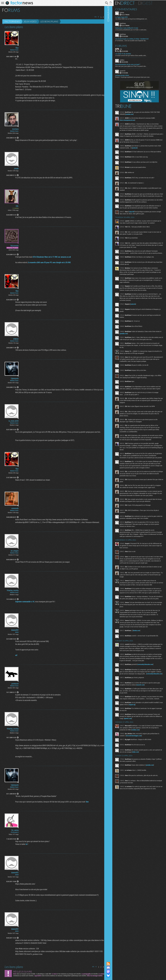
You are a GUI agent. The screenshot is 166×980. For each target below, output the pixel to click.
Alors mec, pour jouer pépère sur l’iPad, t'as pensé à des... (137, 66)
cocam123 (129, 70)
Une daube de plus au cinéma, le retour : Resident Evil (138, 38)
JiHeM (16, 169)
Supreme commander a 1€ (22, 602)
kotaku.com (143, 677)
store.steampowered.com (134, 120)
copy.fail (138, 221)
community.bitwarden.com (151, 716)
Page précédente (95, 17)
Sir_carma (15, 830)
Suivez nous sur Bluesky (115, 975)
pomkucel (15, 684)
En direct (131, 3)
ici (23, 844)
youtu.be (148, 152)
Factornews (12, 21)
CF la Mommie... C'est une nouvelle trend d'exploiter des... (137, 40)
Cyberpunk (15, 378)
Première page (92, 17)
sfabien (16, 339)
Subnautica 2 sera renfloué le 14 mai (133, 28)
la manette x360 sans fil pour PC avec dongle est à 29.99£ (46, 262)
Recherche (104, 3)
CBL (17, 206)
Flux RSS (115, 964)
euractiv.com (150, 739)
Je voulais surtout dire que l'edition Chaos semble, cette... (137, 55)
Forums (127, 46)
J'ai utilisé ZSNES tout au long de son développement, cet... (138, 19)
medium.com (152, 786)
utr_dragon (15, 551)
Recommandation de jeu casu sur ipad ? (134, 64)
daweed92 (15, 630)
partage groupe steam (128, 75)
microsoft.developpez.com (144, 792)
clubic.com (148, 808)
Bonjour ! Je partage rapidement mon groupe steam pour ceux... (139, 77)
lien (84, 802)
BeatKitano (129, 23)
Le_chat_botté (14, 421)
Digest (152, 3)
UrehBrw (128, 60)
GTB (127, 49)
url (13, 655)
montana (15, 129)
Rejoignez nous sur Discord (115, 968)
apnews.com (143, 774)
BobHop (128, 12)
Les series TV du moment (129, 53)
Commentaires (132, 9)
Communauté (115, 479)
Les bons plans (49, 21)
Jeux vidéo (30, 21)
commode (15, 508)
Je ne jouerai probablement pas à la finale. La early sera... (137, 29)
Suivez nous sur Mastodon (115, 972)
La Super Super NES (128, 17)
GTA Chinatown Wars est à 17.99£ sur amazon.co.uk (49, 257)
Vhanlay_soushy (13, 590)
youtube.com (139, 114)
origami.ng (148, 760)
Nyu (17, 48)
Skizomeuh (14, 246)
